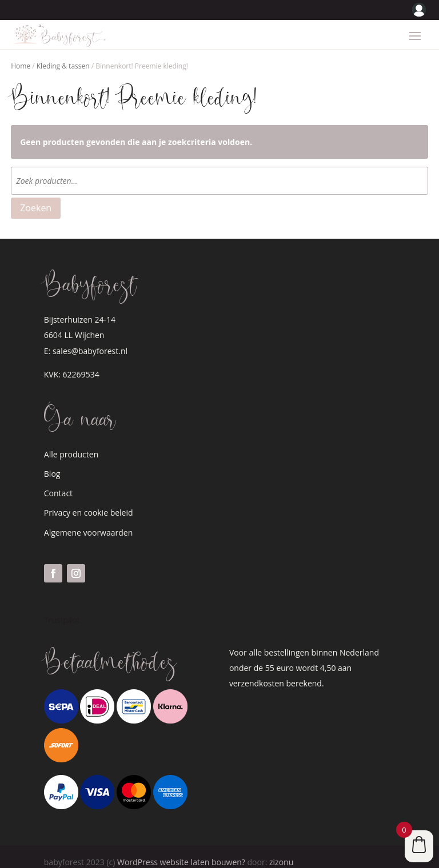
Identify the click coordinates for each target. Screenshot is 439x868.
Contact (58, 483)
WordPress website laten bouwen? (181, 852)
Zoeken (36, 198)
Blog (52, 463)
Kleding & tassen (63, 56)
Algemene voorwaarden (88, 522)
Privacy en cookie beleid (89, 502)
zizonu (281, 852)
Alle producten (71, 444)
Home (21, 56)
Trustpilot (62, 610)
